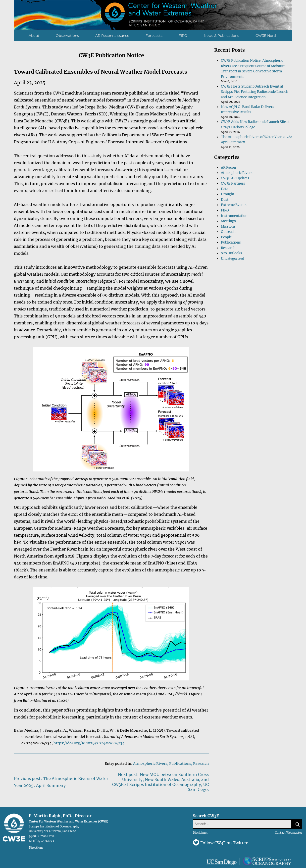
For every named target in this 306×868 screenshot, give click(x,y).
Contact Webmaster (288, 833)
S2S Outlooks (231, 253)
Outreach (228, 232)
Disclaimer (200, 833)
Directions (36, 848)
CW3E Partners (233, 183)
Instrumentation (234, 216)
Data (225, 189)
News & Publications (221, 36)
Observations (67, 36)
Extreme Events (234, 205)
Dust (225, 200)
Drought (228, 194)
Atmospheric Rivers (150, 764)
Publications (180, 764)
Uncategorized (232, 259)
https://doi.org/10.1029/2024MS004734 (89, 743)
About (34, 36)
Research (201, 764)
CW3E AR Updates (235, 178)
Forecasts (154, 36)
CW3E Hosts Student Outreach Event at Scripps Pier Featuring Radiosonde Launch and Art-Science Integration (255, 92)
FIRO (183, 36)
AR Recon (229, 168)
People (226, 237)
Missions (228, 227)
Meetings (228, 221)
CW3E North (266, 36)
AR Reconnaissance (112, 36)
